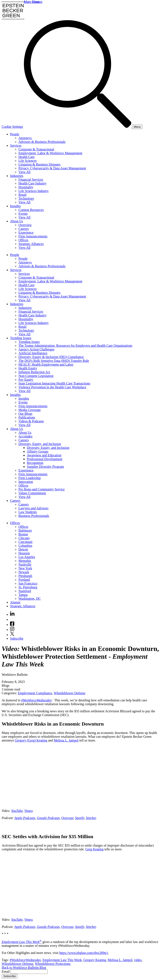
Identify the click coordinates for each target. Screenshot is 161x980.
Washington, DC (30, 599)
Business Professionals (34, 516)
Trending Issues (21, 338)
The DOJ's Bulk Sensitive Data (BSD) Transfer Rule (54, 361)
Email (6, 971)
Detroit (23, 549)
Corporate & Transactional (36, 149)
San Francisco (28, 583)
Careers (24, 229)
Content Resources (31, 210)
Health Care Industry (32, 183)
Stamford (25, 591)
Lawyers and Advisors (33, 508)
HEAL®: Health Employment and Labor (46, 364)
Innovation (26, 482)
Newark (24, 572)
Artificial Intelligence (33, 353)
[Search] (78, 127)
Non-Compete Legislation (36, 376)
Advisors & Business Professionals (42, 142)
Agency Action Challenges (36, 349)
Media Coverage (30, 410)
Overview (25, 225)
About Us (17, 221)
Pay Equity (26, 380)
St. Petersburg (28, 587)
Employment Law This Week (22, 942)
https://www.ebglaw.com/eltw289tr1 (84, 953)
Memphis (25, 561)
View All (24, 172)
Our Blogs (25, 414)
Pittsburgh (25, 576)
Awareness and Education (44, 455)
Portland (24, 580)
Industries (17, 176)
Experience (26, 232)
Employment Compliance (35, 693)
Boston (23, 534)
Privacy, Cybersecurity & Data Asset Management (52, 168)
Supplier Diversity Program (45, 467)
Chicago (24, 538)
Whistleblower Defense (70, 693)
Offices (23, 240)
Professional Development (45, 459)
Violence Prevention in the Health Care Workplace (52, 387)
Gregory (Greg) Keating (31, 740)
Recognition (35, 463)
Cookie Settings (12, 127)
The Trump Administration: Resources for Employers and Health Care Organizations (75, 346)
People (15, 134)
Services (16, 146)
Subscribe (17, 638)
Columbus (25, 546)
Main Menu (32, 2)
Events (23, 214)
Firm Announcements (33, 236)
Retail (22, 195)
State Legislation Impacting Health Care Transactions (54, 383)
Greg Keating (94, 849)
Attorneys (25, 138)
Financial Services (31, 180)
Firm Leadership (30, 478)
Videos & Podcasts (31, 421)
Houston (24, 553)
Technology (26, 198)
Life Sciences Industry (34, 191)
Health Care (27, 157)
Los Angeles (27, 557)
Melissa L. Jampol (66, 740)
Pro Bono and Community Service (42, 489)
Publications (27, 417)
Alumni (15, 602)
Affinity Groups (38, 451)
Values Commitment (32, 493)
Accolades (25, 436)
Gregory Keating (95, 960)
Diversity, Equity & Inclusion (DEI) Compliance (51, 357)
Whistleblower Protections (53, 964)
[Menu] (137, 127)
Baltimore (25, 530)
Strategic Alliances (31, 244)
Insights (15, 206)
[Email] (29, 972)
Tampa (23, 595)
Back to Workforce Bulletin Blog (24, 967)
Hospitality (26, 187)
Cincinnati (25, 542)
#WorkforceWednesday (36, 700)
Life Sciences (28, 161)
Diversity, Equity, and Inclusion (40, 444)
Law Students (28, 512)
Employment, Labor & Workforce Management (50, 153)
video (138, 960)
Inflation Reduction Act (34, 372)
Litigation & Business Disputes (39, 164)
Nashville (25, 564)
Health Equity (28, 368)
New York (25, 568)
